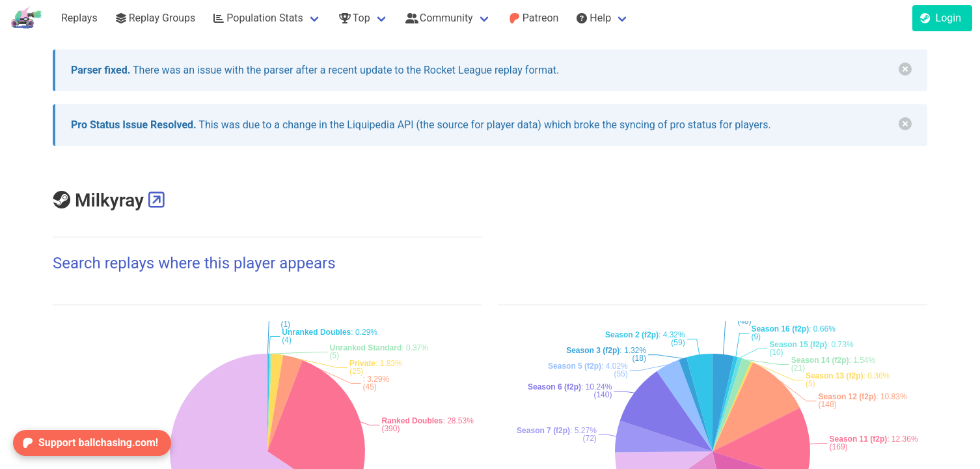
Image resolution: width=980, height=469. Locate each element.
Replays (79, 18)
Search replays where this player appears (194, 263)
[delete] (905, 69)
